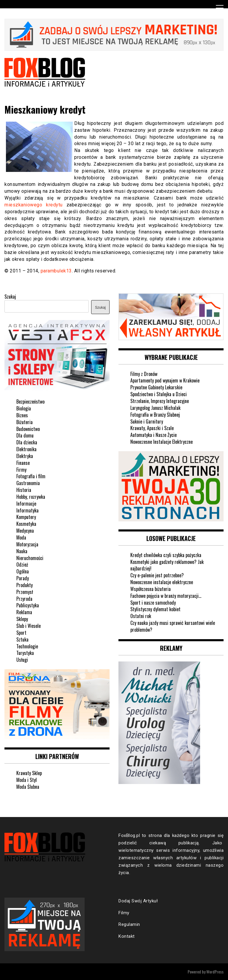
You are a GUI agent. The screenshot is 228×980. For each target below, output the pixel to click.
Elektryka (25, 456)
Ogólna (23, 571)
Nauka (22, 551)
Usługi (22, 660)
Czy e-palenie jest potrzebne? (157, 575)
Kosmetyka (26, 524)
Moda (21, 537)
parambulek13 (56, 271)
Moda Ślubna (28, 787)
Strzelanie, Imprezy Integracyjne (160, 401)
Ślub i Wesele (28, 626)
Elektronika (26, 449)
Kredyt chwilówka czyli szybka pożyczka (166, 555)
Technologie (27, 646)
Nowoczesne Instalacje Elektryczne (161, 442)
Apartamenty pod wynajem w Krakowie (165, 380)
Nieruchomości (30, 558)
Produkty (24, 585)
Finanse (23, 463)
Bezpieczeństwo (30, 402)
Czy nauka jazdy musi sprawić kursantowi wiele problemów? (173, 626)
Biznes (22, 415)
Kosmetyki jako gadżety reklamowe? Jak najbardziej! (167, 565)
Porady (23, 578)
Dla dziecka (27, 442)
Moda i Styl (27, 780)
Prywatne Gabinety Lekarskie (156, 387)
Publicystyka (28, 605)
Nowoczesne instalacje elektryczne (162, 582)
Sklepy (22, 619)
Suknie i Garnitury (147, 421)
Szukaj (10, 297)
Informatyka (27, 510)
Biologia (24, 408)
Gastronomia (28, 483)
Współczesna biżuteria (151, 589)
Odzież (22, 565)
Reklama (24, 612)
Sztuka (22, 639)
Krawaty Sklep (29, 773)
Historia (24, 490)
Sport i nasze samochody (153, 603)
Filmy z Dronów (144, 374)
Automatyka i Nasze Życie (153, 435)
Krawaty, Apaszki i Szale (152, 428)
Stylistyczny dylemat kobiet (155, 609)
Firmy (21, 470)
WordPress (215, 972)
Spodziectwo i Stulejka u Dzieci (159, 394)
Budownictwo (28, 429)
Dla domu (25, 435)
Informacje (26, 504)
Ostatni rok (141, 616)
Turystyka (25, 653)
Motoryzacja (27, 544)
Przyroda (24, 599)
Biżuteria (24, 422)
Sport (21, 633)
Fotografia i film (31, 476)
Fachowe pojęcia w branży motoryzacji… (166, 596)
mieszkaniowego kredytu (34, 205)
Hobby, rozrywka (31, 497)
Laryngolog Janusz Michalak (155, 408)
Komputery (26, 517)
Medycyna (25, 531)
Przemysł (25, 592)
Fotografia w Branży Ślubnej (155, 415)
